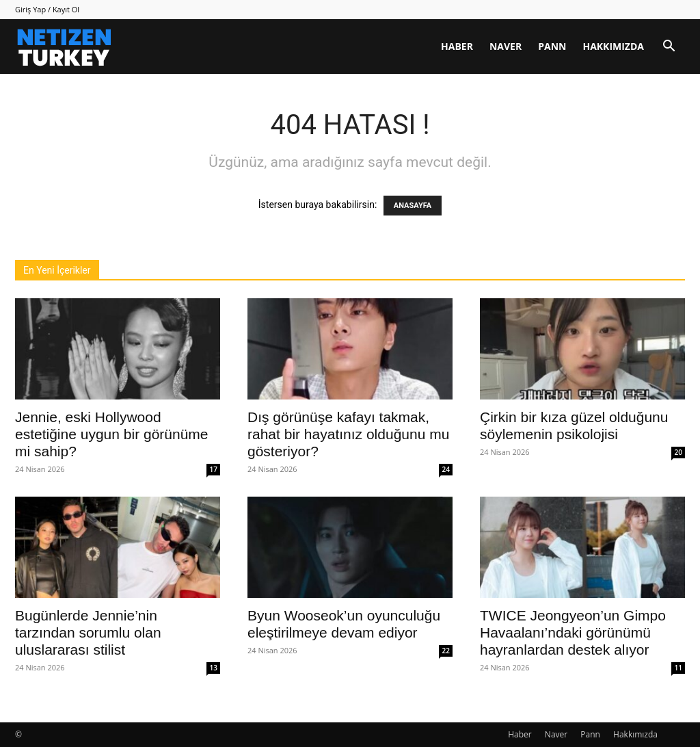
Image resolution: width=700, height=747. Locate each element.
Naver (506, 46)
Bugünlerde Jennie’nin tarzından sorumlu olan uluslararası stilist (88, 632)
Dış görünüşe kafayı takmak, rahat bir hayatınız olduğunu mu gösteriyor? (348, 434)
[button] (669, 48)
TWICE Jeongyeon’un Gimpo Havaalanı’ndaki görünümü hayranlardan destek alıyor (573, 632)
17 (214, 469)
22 (446, 651)
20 (678, 452)
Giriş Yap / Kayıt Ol (47, 9)
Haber (457, 46)
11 (678, 668)
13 (214, 668)
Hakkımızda (613, 46)
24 (446, 469)
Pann (552, 46)
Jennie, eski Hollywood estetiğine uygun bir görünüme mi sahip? (112, 434)
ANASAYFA (413, 206)
